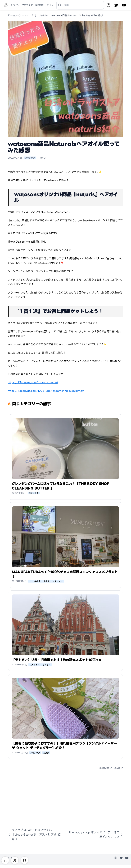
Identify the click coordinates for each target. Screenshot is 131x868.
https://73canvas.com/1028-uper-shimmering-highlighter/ (46, 391)
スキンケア (30, 158)
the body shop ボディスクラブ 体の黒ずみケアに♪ (96, 835)
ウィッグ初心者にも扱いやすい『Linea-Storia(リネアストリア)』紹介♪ (34, 835)
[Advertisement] (65, 797)
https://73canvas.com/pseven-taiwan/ (33, 382)
